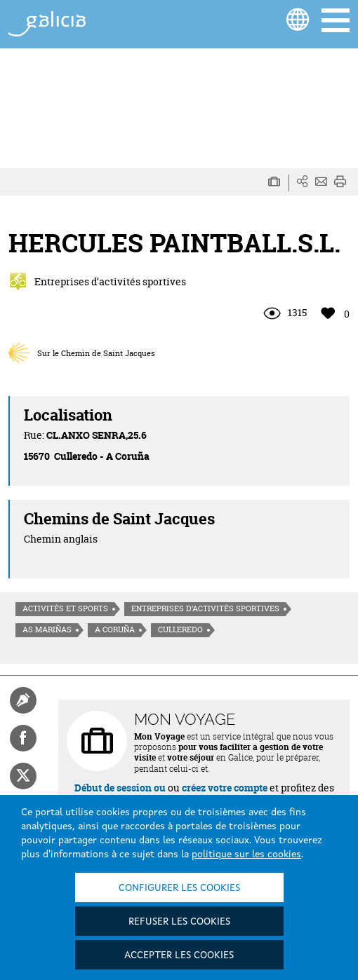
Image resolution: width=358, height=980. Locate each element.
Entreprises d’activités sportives (205, 608)
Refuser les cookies (179, 922)
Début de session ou (120, 788)
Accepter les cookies (179, 955)
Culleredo (180, 629)
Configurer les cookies (179, 888)
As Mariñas (47, 629)
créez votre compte (225, 788)
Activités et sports (65, 608)
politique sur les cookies (246, 855)
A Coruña (115, 629)
